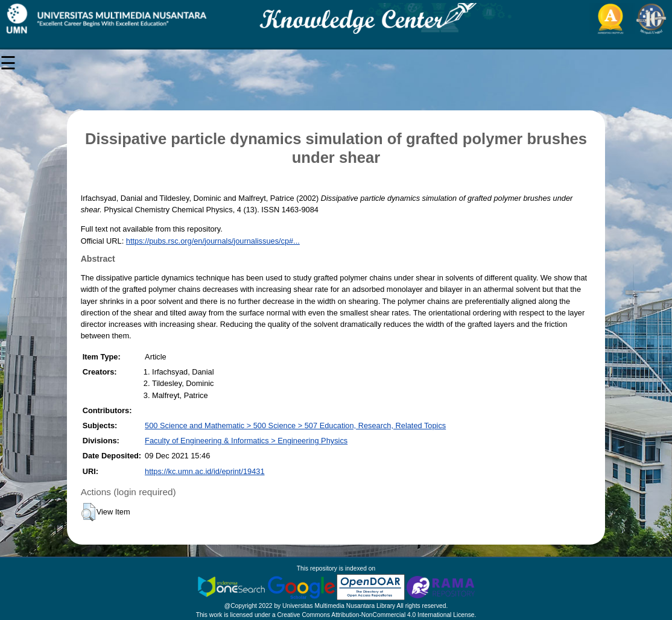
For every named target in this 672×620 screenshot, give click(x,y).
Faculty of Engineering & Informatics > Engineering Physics (246, 441)
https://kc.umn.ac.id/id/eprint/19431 (204, 471)
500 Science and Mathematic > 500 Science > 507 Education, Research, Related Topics (295, 425)
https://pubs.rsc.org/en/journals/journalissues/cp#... (213, 241)
